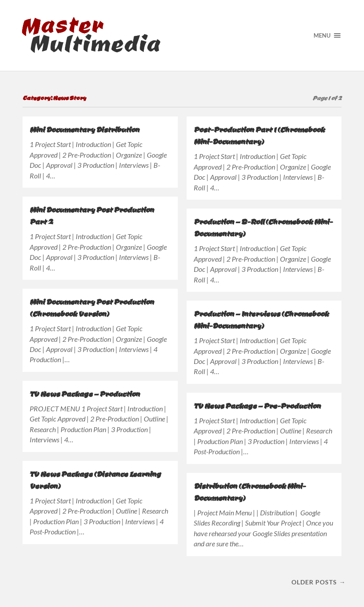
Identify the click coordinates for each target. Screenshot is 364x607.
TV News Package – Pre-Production (257, 406)
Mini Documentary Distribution (84, 130)
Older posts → (318, 582)
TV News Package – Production (85, 394)
